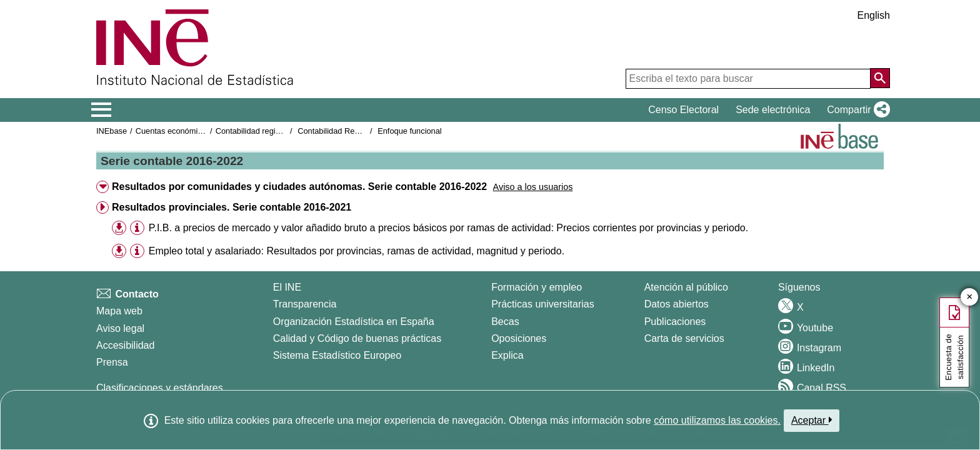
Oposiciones (519, 338)
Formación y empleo (537, 287)
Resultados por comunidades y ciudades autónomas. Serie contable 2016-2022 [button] (299, 187)
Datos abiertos (677, 304)
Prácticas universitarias (543, 304)
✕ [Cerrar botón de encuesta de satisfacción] (970, 297)
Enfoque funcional (409, 131)
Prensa (112, 362)
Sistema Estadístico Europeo (337, 355)
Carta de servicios (684, 338)
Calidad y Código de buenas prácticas (357, 338)
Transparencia (305, 304)
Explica (507, 355)
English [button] (874, 15)
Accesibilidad (125, 345)
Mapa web (119, 311)
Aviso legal (120, 328)
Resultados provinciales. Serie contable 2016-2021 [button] (232, 207)
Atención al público (686, 287)
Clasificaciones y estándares (160, 388)
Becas (505, 322)
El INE (287, 287)
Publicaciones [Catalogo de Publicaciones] (675, 322)
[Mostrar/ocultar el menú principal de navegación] (102, 110)
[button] (856, 110)
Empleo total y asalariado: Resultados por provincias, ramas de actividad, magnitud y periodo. (357, 251)
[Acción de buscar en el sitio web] (880, 78)
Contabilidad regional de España (273, 131)
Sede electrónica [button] (773, 110)
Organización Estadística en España (354, 322)
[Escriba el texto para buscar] (748, 79)
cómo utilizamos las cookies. (717, 420)
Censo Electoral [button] (683, 110)
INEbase (112, 131)
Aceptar (812, 420)
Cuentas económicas (173, 131)
